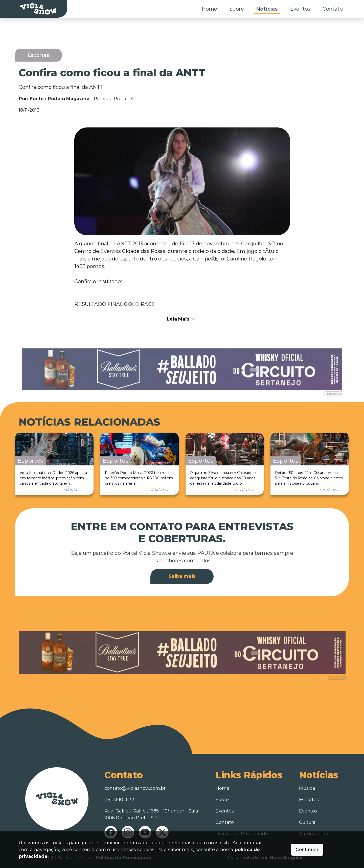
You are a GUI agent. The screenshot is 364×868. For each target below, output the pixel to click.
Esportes (309, 800)
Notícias (267, 9)
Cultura (307, 822)
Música (307, 788)
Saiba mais (182, 576)
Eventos (300, 9)
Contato (333, 9)
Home (209, 9)
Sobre (237, 9)
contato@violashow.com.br (135, 788)
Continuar (307, 850)
